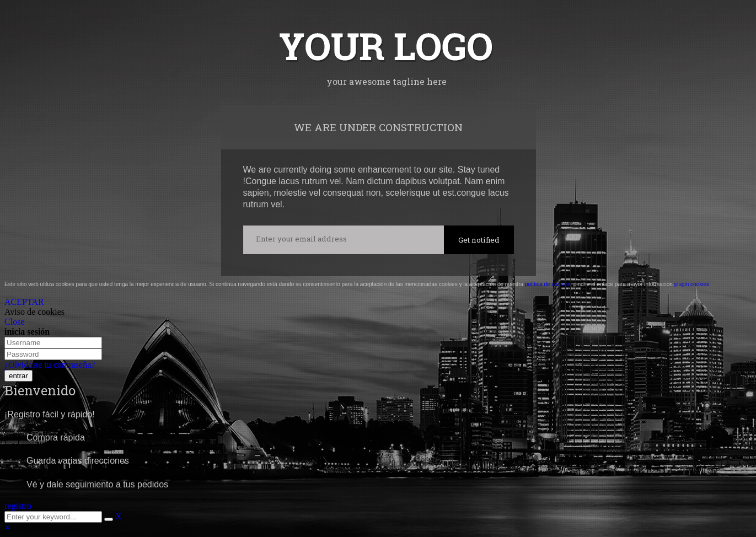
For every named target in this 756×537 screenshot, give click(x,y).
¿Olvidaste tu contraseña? (50, 365)
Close (14, 322)
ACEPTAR (24, 302)
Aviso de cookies (34, 312)
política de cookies (548, 284)
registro (18, 506)
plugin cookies (692, 284)
